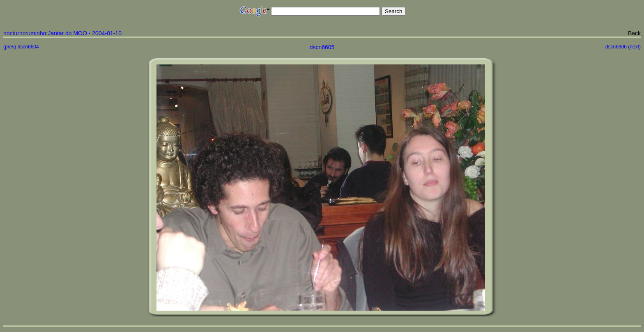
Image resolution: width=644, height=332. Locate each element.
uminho (37, 33)
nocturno (14, 33)
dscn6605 (322, 47)
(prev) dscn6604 (21, 47)
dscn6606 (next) (623, 47)
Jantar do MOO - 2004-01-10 (85, 33)
